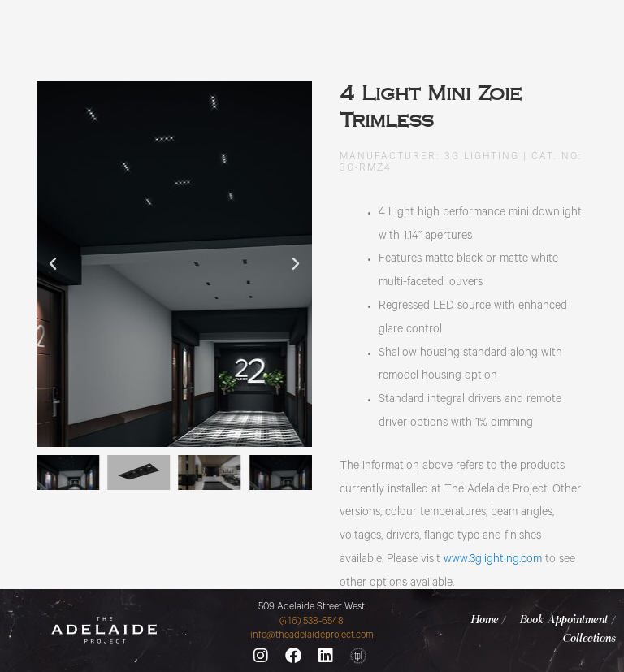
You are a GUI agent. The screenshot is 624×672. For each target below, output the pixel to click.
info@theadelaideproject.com (312, 636)
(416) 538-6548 (312, 622)
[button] (53, 264)
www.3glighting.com (493, 561)
